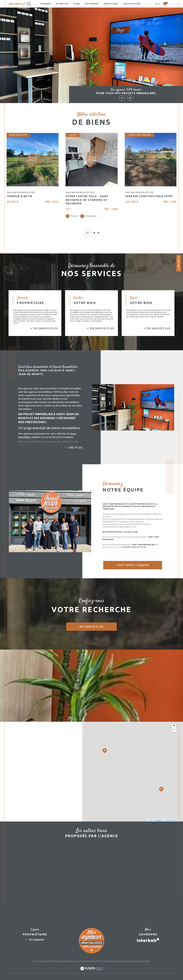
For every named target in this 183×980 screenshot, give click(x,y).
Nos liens (127, 961)
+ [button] (174, 726)
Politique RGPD (138, 961)
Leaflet (150, 820)
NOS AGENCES (92, 4)
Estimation (62, 4)
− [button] (174, 730)
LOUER (76, 4)
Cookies (147, 961)
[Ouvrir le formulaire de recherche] (20, 4)
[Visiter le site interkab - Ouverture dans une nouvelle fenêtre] (148, 940)
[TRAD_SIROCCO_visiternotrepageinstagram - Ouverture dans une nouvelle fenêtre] (130, 98)
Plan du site (98, 961)
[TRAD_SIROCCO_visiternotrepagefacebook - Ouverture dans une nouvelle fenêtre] (122, 98)
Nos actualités (132, 4)
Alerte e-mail (111, 4)
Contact (179, 263)
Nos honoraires (86, 961)
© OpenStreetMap (171, 820)
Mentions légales (110, 961)
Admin (120, 961)
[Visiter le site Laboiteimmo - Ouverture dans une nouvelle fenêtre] (91, 972)
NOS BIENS (46, 4)
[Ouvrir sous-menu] (53, 4)
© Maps (159, 820)
